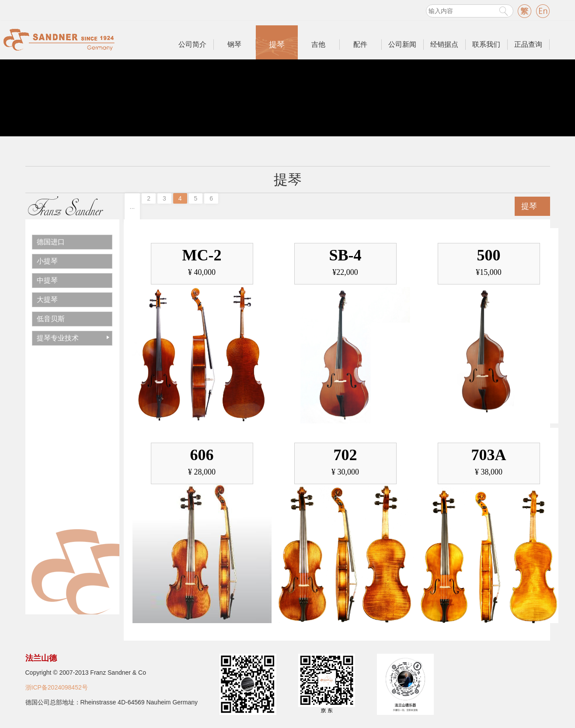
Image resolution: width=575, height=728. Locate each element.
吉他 (318, 44)
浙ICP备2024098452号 (57, 687)
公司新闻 (402, 44)
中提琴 (47, 280)
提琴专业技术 (58, 338)
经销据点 (444, 44)
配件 (360, 44)
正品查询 (528, 44)
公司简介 (192, 44)
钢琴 (234, 44)
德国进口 (51, 242)
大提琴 (47, 300)
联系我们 (486, 44)
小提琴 (47, 261)
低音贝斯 (51, 319)
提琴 (277, 45)
